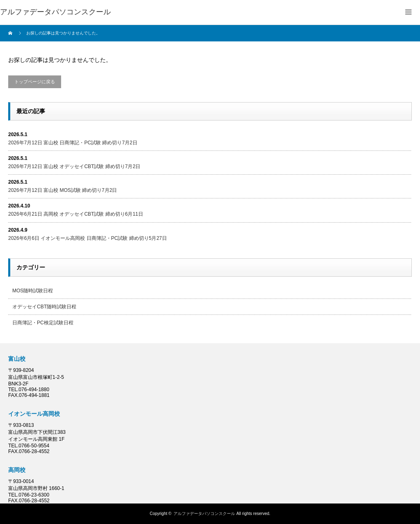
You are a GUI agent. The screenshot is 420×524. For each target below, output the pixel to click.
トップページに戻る (35, 82)
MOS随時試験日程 (33, 291)
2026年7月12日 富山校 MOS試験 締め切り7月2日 (63, 190)
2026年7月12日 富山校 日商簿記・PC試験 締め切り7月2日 (73, 143)
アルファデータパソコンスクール (55, 12)
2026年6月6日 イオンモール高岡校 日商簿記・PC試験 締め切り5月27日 (88, 238)
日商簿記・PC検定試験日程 (43, 323)
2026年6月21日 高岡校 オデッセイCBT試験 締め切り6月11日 (76, 214)
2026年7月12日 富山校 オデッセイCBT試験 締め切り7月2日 (74, 166)
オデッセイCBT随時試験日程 (44, 307)
